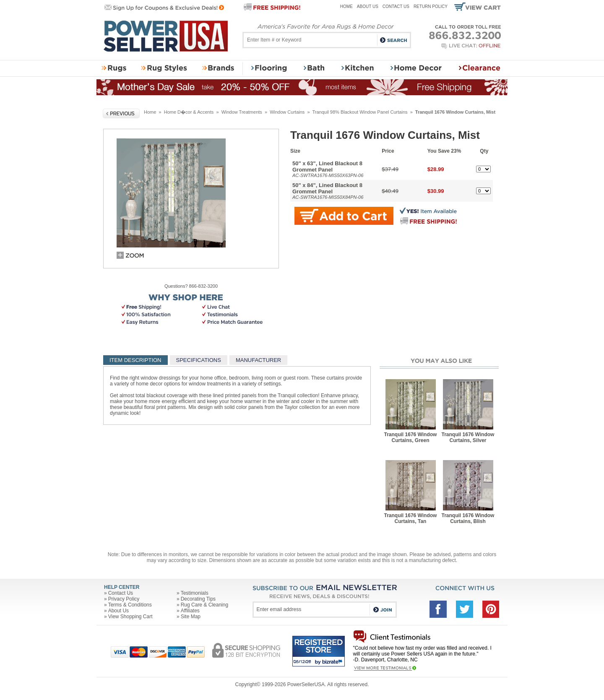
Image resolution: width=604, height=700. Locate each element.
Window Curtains (287, 112)
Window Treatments (242, 112)
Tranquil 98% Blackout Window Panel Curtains (360, 112)
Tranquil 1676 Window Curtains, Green (411, 437)
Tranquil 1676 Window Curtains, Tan (411, 518)
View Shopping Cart (130, 617)
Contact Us (396, 7)
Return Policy (431, 7)
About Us (368, 7)
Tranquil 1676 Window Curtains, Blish (468, 518)
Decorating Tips (198, 599)
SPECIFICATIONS (199, 360)
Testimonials (195, 593)
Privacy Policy (124, 599)
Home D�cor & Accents (189, 112)
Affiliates (190, 611)
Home (346, 7)
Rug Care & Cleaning (204, 605)
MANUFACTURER (258, 360)
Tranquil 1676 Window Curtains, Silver (468, 437)
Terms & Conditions (130, 605)
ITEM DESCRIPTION (135, 360)
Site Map (191, 617)
